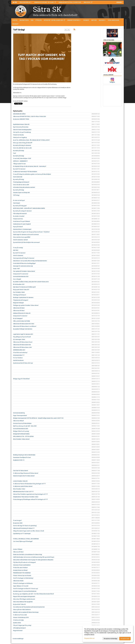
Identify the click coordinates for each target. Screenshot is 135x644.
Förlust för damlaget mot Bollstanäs (23, 583)
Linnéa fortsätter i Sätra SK (20, 481)
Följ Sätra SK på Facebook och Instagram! (24, 562)
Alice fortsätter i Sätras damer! (21, 439)
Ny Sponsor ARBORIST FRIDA (21, 119)
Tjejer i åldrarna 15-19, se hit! (21, 586)
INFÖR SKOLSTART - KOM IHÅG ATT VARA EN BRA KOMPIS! (29, 208)
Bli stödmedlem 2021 (19, 284)
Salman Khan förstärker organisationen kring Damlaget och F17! (30, 494)
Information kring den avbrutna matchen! (24, 187)
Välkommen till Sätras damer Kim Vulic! (24, 324)
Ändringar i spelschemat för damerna (23, 297)
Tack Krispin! (17, 203)
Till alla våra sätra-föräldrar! (20, 568)
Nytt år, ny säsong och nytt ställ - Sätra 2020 (25, 426)
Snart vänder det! (18, 177)
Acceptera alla (125, 639)
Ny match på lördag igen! (20, 206)
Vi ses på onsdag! (18, 248)
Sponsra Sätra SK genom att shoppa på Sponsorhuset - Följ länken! (31, 232)
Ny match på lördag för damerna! (22, 145)
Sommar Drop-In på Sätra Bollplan (22, 423)
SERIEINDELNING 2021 (19, 350)
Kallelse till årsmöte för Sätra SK (22, 313)
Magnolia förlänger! (18, 303)
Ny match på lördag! (19, 151)
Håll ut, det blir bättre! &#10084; (22, 321)
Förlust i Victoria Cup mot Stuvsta (22, 575)
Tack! (15, 153)
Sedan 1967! (16, 269)
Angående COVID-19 (19, 460)
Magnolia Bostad (18, 631)
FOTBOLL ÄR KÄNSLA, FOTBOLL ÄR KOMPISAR (26, 539)
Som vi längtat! (17, 279)
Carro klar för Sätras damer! (21, 471)
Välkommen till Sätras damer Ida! (22, 345)
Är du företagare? (18, 318)
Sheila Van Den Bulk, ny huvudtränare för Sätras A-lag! (28, 554)
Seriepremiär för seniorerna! (21, 274)
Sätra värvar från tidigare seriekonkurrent (24, 599)
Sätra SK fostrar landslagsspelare (22, 130)
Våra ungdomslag (25, 2)
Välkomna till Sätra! (18, 552)
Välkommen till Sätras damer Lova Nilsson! (25, 326)
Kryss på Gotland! (18, 227)
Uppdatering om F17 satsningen (22, 534)
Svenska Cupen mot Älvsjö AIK (21, 193)
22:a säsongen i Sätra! (19, 339)
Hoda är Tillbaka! (18, 549)
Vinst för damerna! (18, 255)
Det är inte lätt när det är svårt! (21, 185)
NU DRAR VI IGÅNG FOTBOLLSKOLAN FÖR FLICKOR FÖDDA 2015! (31, 282)
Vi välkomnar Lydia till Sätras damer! (23, 486)
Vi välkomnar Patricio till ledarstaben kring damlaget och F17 (29, 484)
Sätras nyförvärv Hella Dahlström (22, 610)
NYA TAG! (16, 250)
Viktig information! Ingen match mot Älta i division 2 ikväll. (29, 531)
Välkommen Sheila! (18, 581)
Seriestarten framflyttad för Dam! (22, 457)
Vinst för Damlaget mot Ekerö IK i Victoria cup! (26, 589)
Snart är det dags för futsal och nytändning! (25, 526)
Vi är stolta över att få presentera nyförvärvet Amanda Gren (29, 607)
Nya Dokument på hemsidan (21, 127)
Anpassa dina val (89, 638)
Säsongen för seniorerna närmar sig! (23, 266)
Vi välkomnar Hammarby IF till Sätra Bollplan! (25, 172)
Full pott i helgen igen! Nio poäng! (22, 625)
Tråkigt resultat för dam (19, 164)
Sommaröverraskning (19, 413)
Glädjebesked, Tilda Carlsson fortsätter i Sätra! (26, 497)
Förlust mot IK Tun (18, 219)
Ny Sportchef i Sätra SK (19, 604)
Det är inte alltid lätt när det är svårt (22, 148)
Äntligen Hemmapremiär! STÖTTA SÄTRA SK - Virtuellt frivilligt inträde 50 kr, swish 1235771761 (38, 418)
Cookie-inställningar (18, 639)
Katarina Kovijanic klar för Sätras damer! (24, 476)
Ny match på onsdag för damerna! (22, 211)
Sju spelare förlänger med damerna (23, 329)
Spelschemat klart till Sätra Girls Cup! (23, 363)
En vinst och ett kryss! (19, 200)
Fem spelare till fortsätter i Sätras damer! (24, 271)
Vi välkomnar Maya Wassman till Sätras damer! (26, 473)
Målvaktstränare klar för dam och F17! (23, 492)
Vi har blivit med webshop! (20, 353)
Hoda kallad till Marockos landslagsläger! (24, 263)
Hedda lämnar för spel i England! (22, 224)
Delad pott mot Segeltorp (20, 137)
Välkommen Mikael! (18, 421)
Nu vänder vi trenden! (19, 216)
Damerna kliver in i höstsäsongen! (22, 229)
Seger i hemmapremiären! (20, 415)
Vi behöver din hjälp (18, 620)
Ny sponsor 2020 (18, 523)
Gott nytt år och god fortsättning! (22, 132)
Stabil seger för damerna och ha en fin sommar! (26, 235)
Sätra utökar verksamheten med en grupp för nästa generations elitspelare (33, 560)
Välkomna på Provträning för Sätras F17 (24, 528)
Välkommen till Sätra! (19, 308)
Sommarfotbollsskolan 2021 (21, 276)
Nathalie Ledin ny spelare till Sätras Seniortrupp (26, 612)
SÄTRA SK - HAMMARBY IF (20, 161)
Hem (15, 2)
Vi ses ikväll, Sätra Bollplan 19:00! (22, 158)
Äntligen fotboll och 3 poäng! (21, 431)
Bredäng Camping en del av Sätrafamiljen (24, 455)
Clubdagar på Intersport (20, 295)
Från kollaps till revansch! (20, 214)
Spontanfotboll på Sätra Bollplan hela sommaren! (26, 242)
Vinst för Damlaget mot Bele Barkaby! (23, 578)
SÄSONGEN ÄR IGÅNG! (19, 114)
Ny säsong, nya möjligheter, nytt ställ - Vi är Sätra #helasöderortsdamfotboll (33, 594)
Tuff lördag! (19, 30)
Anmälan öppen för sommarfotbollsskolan (25, 591)
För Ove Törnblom (18, 358)
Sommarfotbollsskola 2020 (21, 429)
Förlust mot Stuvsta (18, 135)
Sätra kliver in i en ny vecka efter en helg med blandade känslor (30, 261)
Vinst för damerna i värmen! (20, 240)
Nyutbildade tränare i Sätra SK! (21, 124)
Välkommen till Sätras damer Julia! (22, 347)
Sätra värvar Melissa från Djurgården (23, 602)
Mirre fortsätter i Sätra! (19, 489)
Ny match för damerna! (19, 169)
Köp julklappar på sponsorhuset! (22, 337)
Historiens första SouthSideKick (22, 565)
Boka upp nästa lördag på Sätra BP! (23, 143)
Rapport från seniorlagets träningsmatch (24, 596)
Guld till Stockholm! (18, 360)
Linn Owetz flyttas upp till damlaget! (23, 541)
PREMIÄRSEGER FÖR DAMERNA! (22, 573)
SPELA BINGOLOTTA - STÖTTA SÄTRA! (23, 436)
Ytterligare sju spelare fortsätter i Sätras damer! (26, 305)
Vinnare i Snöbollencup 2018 (21, 617)
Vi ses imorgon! (17, 520)
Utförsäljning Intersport (19, 628)
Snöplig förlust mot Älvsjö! (20, 570)
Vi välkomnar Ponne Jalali (20, 615)
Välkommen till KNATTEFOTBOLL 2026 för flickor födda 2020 (29, 116)
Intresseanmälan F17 (19, 355)
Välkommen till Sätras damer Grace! (23, 342)
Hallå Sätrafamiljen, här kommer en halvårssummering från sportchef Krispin (34, 557)
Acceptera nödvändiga (110, 639)
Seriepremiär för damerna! (20, 316)
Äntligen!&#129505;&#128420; (21, 434)
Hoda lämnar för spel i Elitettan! (22, 221)
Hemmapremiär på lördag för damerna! (24, 258)
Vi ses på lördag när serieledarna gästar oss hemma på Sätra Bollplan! (32, 174)
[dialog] (108, 634)
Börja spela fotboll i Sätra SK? (21, 290)
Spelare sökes (17, 623)
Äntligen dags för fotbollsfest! (21, 379)
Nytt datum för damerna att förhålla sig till (24, 287)
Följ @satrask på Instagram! (21, 300)
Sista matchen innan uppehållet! (22, 237)
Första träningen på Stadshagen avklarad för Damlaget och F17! (30, 499)
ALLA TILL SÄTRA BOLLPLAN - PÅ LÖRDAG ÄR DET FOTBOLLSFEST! (31, 140)
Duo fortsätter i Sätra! (19, 292)
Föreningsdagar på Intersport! (21, 182)
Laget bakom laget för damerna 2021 (23, 334)
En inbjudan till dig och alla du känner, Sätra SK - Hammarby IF (30, 166)
